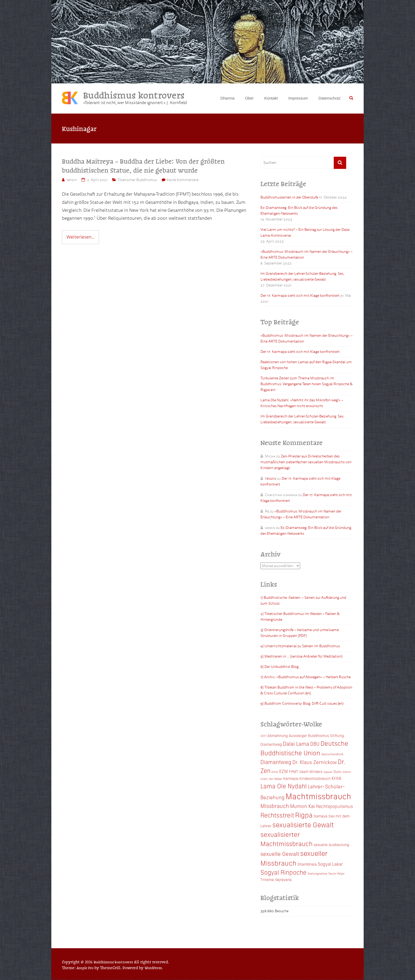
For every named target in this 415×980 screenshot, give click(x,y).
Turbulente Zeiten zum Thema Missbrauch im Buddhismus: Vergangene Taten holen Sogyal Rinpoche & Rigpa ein (307, 384)
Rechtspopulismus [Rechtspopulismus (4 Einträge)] (334, 807)
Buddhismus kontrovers (136, 95)
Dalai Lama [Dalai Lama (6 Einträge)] (296, 744)
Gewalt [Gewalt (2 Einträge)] (328, 772)
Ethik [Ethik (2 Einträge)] (275, 772)
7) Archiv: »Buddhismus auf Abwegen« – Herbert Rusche (306, 678)
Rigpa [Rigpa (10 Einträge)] (304, 815)
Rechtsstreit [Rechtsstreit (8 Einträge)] (277, 815)
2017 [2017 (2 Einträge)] (263, 736)
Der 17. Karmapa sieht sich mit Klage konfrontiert (300, 296)
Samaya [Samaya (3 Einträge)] (321, 816)
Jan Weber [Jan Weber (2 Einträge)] (275, 779)
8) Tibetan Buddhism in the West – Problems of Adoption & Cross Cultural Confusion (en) (306, 691)
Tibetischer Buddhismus (137, 180)
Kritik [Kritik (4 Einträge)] (337, 779)
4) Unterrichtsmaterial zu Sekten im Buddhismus (300, 647)
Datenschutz (330, 98)
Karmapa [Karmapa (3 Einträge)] (291, 779)
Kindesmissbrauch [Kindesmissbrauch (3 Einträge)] (315, 779)
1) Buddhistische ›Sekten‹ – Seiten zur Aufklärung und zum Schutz (303, 601)
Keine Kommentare (183, 180)
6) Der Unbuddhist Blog (279, 667)
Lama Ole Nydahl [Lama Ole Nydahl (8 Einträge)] (284, 786)
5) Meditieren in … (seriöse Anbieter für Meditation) (301, 657)
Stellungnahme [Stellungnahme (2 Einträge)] (317, 874)
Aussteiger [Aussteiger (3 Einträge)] (298, 736)
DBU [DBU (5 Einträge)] (315, 744)
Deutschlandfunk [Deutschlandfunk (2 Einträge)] (332, 754)
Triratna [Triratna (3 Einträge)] (267, 880)
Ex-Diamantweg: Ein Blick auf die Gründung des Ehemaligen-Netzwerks (299, 211)
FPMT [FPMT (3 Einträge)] (294, 772)
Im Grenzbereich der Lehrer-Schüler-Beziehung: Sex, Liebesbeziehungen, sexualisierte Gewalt (302, 277)
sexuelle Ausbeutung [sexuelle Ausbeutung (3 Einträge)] (331, 845)
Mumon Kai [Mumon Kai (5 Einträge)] (303, 806)
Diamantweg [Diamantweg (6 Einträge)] (276, 762)
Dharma (227, 98)
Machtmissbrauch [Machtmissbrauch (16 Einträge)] (318, 796)
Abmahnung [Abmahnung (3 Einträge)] (278, 736)
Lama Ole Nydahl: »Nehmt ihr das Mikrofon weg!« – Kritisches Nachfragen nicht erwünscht (302, 403)
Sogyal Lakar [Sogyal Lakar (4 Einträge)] (330, 864)
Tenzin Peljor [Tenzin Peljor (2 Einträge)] (336, 874)
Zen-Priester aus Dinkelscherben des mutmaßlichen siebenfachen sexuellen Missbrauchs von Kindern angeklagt (306, 462)
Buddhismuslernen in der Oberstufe (289, 198)
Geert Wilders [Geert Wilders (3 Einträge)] (311, 772)
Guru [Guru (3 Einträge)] (337, 772)
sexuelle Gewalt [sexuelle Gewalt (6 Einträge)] (280, 854)
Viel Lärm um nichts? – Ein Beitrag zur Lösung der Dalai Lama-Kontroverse (305, 233)
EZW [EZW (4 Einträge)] (284, 771)
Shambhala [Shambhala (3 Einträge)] (307, 864)
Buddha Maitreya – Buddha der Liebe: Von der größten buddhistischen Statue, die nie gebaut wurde (143, 166)
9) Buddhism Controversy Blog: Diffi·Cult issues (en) (302, 704)
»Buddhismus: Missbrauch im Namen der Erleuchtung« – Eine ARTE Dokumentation (306, 255)
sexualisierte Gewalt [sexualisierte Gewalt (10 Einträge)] (303, 825)
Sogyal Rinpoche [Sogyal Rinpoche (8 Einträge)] (283, 872)
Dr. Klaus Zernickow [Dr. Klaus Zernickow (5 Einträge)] (315, 762)
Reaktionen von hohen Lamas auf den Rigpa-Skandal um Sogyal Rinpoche (306, 365)
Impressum (298, 98)
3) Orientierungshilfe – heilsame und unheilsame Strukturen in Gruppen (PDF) (300, 633)
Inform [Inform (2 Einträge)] (347, 772)
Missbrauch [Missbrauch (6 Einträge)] (275, 806)
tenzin (72, 180)
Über (249, 98)
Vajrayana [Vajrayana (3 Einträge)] (283, 880)
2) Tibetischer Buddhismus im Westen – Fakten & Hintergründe (300, 617)
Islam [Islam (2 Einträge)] (264, 779)
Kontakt (271, 98)
